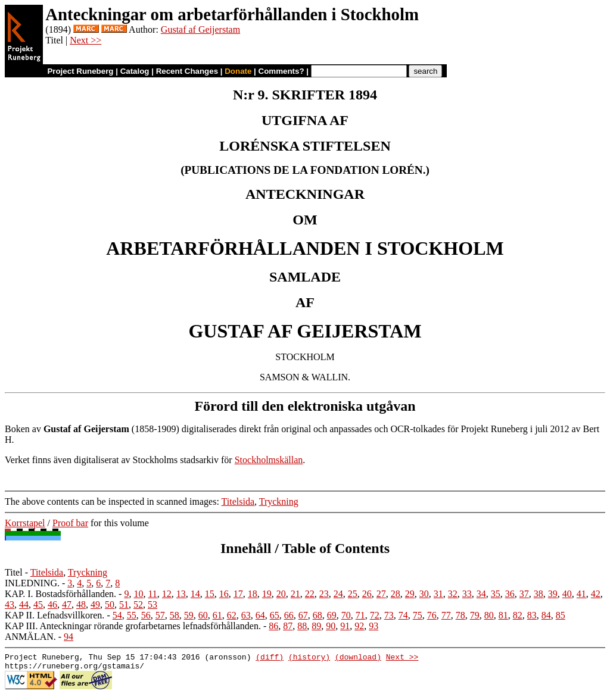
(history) (309, 658)
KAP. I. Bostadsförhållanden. (60, 594)
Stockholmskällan (269, 460)
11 (152, 594)
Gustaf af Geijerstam (200, 29)
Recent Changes (187, 71)
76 (432, 615)
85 (561, 615)
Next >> (85, 40)
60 (203, 615)
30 (424, 594)
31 (438, 594)
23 (324, 594)
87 (288, 626)
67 (303, 615)
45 (38, 604)
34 (481, 594)
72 (375, 615)
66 (289, 615)
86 (273, 626)
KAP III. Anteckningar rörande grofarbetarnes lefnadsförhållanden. (133, 626)
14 (195, 594)
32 (453, 594)
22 (310, 594)
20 (281, 594)
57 (160, 615)
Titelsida (238, 501)
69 (332, 615)
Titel (14, 572)
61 (217, 615)
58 (175, 615)
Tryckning (279, 501)
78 (460, 615)
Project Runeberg (80, 71)
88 (302, 626)
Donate (238, 71)
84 (546, 615)
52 (138, 604)
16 (224, 594)
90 (331, 626)
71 (360, 615)
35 (496, 594)
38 (539, 594)
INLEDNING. (32, 583)
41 (581, 594)
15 (210, 594)
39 (553, 594)
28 (396, 594)
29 (410, 594)
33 (467, 594)
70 (346, 615)
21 (295, 594)
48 (81, 604)
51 (124, 604)
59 (189, 615)
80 (489, 615)
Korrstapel (25, 523)
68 (318, 615)
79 (475, 615)
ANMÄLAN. (30, 637)
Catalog (135, 71)
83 (532, 615)
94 (69, 637)
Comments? (281, 71)
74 (403, 615)
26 (367, 594)
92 (359, 626)
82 (518, 615)
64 (260, 615)
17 (238, 594)
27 (381, 594)
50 (110, 604)
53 (152, 604)
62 (232, 615)
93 (374, 626)
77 (446, 615)
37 (524, 594)
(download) (358, 658)
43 (10, 604)
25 (353, 594)
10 (138, 594)
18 (253, 594)
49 (95, 604)
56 (146, 615)
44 (24, 604)
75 (418, 615)
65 (275, 615)
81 (503, 615)
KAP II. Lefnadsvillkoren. (55, 615)
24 (338, 594)
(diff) (270, 658)
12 (167, 594)
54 (117, 615)
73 (389, 615)
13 (181, 594)
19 (267, 594)
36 (510, 594)
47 (67, 604)
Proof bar (70, 523)
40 (567, 594)
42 (596, 594)
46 (52, 604)
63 (246, 615)
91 (345, 626)
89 (316, 626)
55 (132, 615)
